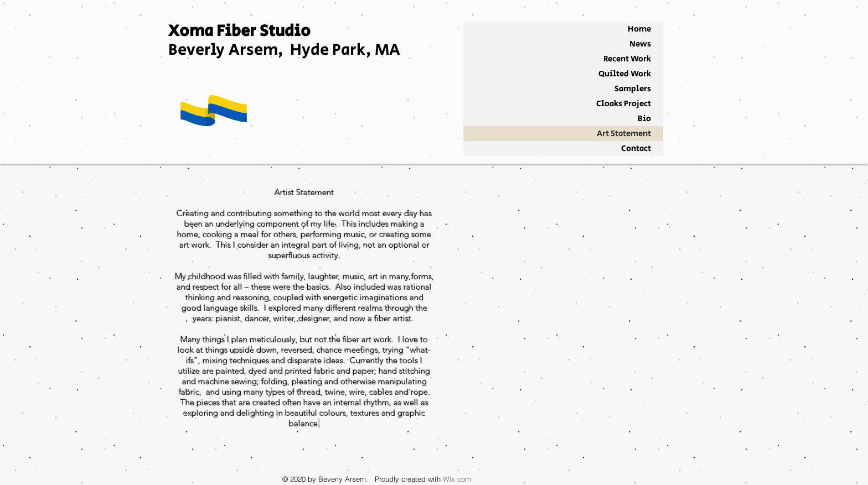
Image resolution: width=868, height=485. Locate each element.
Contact (636, 148)
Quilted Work (625, 74)
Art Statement (624, 134)
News (640, 44)
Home (639, 29)
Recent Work (627, 59)
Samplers (633, 89)
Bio (644, 119)
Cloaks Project (624, 104)
